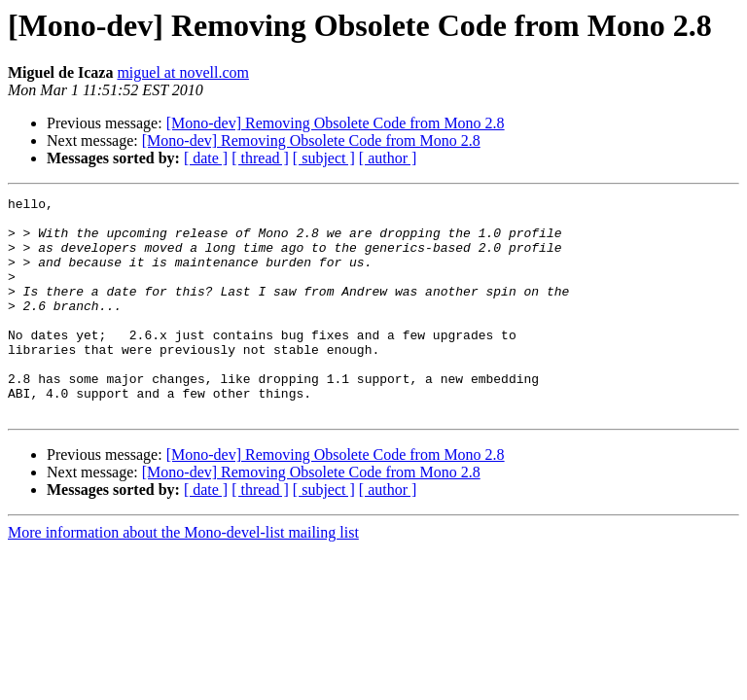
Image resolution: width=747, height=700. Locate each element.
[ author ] (388, 158)
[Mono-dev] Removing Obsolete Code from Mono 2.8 (336, 123)
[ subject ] (324, 158)
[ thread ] (260, 158)
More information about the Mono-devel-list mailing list (183, 576)
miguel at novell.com (183, 72)
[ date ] (206, 158)
